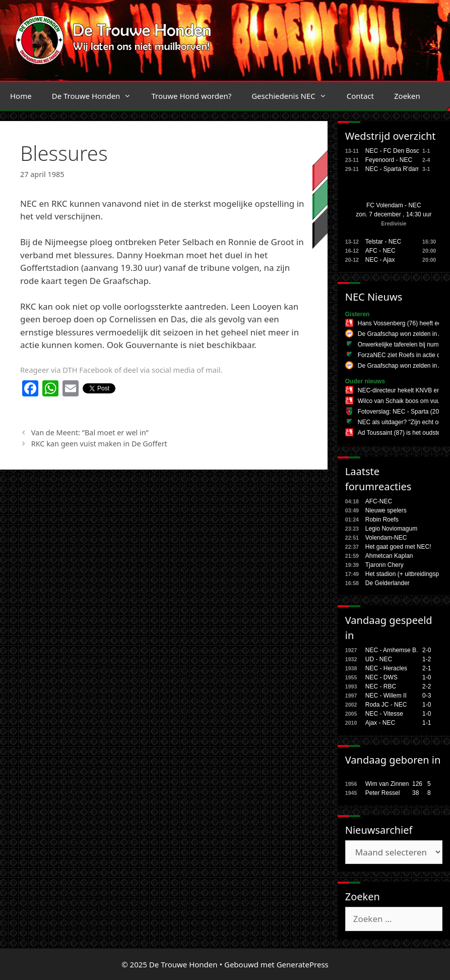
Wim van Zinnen (387, 784)
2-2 (427, 686)
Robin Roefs (382, 520)
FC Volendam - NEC (394, 205)
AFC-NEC (379, 501)
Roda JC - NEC (386, 705)
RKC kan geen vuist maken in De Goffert (99, 444)
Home (21, 96)
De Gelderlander (388, 583)
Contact (360, 96)
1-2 (427, 659)
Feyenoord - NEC (389, 160)
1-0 (427, 677)
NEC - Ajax (380, 260)
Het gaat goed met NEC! (398, 547)
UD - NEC (379, 659)
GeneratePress (303, 964)
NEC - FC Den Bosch (394, 151)
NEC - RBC (381, 686)
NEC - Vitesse (384, 714)
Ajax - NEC (380, 723)
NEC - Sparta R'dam (393, 169)
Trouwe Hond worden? (191, 96)
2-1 (427, 668)
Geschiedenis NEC (294, 96)
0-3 (427, 696)
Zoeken (407, 96)
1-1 (427, 723)
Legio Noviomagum (391, 529)
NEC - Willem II (386, 696)
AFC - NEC (380, 251)
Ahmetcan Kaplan (389, 556)
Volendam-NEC (386, 538)
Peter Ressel (383, 793)
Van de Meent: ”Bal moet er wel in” (90, 433)
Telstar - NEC (383, 242)
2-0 (427, 650)
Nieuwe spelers (386, 510)
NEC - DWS (381, 677)
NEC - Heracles (386, 668)
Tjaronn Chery (384, 565)
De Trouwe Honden (97, 96)
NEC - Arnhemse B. (392, 650)
